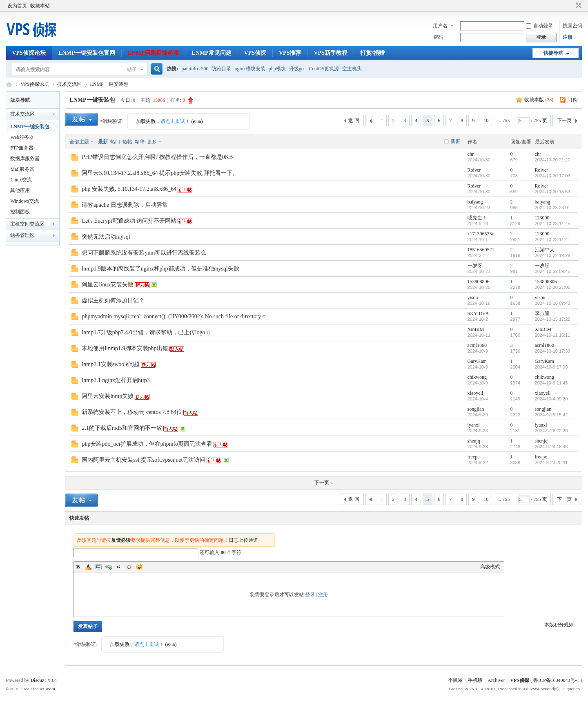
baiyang (475, 202)
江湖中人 (545, 250)
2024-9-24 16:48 (551, 447)
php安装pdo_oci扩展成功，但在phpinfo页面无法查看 (147, 444)
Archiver (496, 680)
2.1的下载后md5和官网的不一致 (122, 428)
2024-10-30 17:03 (553, 176)
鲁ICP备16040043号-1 (556, 680)
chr (471, 154)
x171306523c (481, 234)
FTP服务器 (22, 148)
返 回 (354, 121)
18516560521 (481, 250)
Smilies (139, 567)
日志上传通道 (243, 540)
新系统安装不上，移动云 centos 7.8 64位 (132, 412)
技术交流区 (69, 84)
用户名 (440, 26)
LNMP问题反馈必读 (153, 53)
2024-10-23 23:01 (553, 208)
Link (109, 567)
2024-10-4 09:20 (551, 399)
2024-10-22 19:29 (553, 255)
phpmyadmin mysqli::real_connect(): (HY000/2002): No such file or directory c (173, 316)
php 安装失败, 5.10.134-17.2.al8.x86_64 (129, 189)
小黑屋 (455, 680)
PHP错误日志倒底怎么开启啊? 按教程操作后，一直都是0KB (157, 157)
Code (129, 567)
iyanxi (474, 425)
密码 (438, 37)
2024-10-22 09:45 (553, 271)
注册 (568, 37)
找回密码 (572, 26)
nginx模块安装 (250, 69)
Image (98, 567)
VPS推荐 (290, 53)
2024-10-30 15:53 (553, 192)
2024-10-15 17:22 (553, 319)
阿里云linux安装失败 (108, 285)
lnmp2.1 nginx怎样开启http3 (116, 380)
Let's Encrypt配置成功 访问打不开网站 (129, 221)
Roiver (474, 170)
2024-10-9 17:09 (551, 367)
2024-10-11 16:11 (553, 335)
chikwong (477, 377)
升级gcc (297, 69)
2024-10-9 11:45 (551, 383)
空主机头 (352, 69)
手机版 (475, 680)
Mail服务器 (22, 169)
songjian (476, 409)
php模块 (277, 69)
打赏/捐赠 (372, 53)
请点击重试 (173, 121)
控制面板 (20, 212)
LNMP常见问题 (211, 53)
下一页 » (324, 483)
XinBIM (476, 329)
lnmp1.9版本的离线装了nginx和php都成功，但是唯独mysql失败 (160, 269)
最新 (103, 142)
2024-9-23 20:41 (551, 463)
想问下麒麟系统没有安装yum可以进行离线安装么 (144, 253)
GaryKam (477, 361)
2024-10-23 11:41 (553, 239)
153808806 (479, 282)
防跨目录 (221, 69)
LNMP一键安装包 (109, 84)
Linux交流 (21, 180)
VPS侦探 (255, 53)
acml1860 (477, 345)
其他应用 (20, 190)
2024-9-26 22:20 (551, 431)
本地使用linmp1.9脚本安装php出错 (125, 348)
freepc (474, 457)
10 (486, 121)
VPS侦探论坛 (29, 53)
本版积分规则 (559, 625)
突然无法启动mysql (106, 237)
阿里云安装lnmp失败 (108, 396)
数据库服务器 (25, 159)
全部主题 (79, 142)
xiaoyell (476, 393)
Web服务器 (22, 137)
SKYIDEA (478, 313)
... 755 (503, 121)
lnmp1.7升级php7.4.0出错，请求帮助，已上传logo (143, 332)
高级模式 (490, 567)
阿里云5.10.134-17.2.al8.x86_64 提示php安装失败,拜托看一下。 (160, 173)
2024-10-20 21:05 (553, 287)
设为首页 (17, 6)
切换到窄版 (578, 6)
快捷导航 (553, 53)
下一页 (564, 121)
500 (205, 69)
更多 (152, 142)
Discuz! (38, 680)
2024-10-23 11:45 (553, 224)
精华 (140, 142)
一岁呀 (475, 266)
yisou (473, 297)
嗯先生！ (477, 218)
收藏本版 (539, 100)
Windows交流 (24, 201)
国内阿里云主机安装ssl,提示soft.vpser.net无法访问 (144, 460)
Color (88, 567)
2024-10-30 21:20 (553, 160)
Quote (119, 567)
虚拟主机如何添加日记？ (113, 301)
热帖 (127, 142)
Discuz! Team (43, 689)
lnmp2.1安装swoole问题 (111, 364)
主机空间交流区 (27, 224)
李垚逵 (542, 313)
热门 (115, 142)
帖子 (132, 69)
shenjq (474, 441)
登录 (310, 595)
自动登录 (539, 26)
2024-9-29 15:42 (551, 415)
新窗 (455, 141)
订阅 (573, 100)
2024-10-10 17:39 (553, 351)
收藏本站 (40, 6)
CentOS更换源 (324, 69)
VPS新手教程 (330, 53)
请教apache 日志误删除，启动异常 (125, 205)
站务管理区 (22, 235)
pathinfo (189, 69)
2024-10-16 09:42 (553, 303)
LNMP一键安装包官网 (87, 53)
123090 (542, 218)
